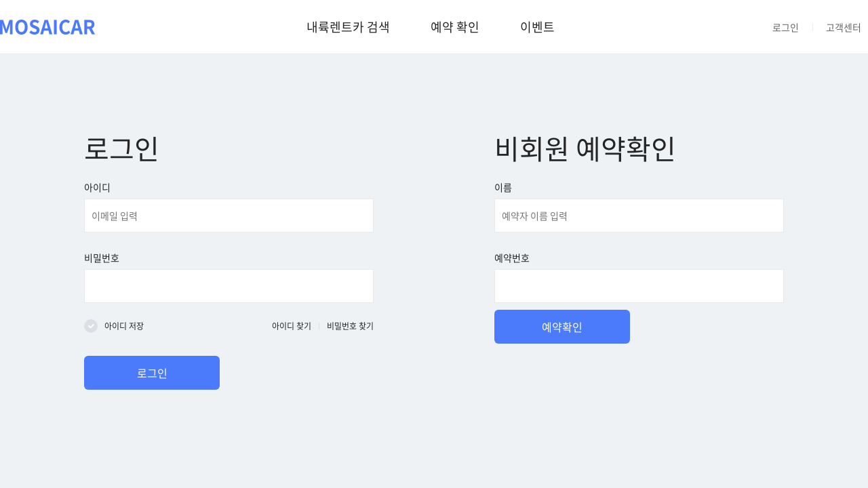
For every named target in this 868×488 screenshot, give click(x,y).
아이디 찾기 (292, 326)
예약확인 (562, 327)
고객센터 (844, 27)
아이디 (97, 187)
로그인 (786, 27)
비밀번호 (102, 258)
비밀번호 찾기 (350, 326)
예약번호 (512, 258)
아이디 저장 (124, 326)
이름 (503, 187)
